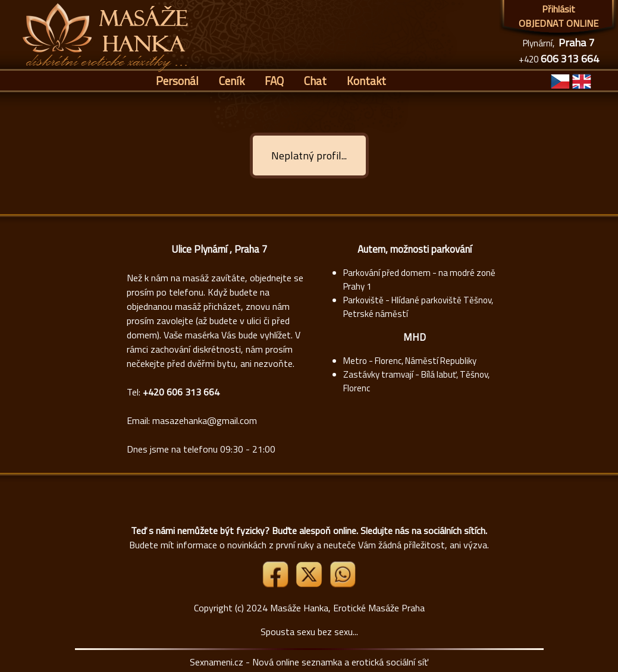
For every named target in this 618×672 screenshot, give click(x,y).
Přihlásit (559, 9)
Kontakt (366, 81)
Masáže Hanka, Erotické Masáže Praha (347, 608)
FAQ (274, 81)
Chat (315, 81)
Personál (177, 81)
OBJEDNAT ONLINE (559, 23)
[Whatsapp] (343, 584)
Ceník (232, 81)
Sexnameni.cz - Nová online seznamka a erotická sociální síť (309, 662)
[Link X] (310, 584)
